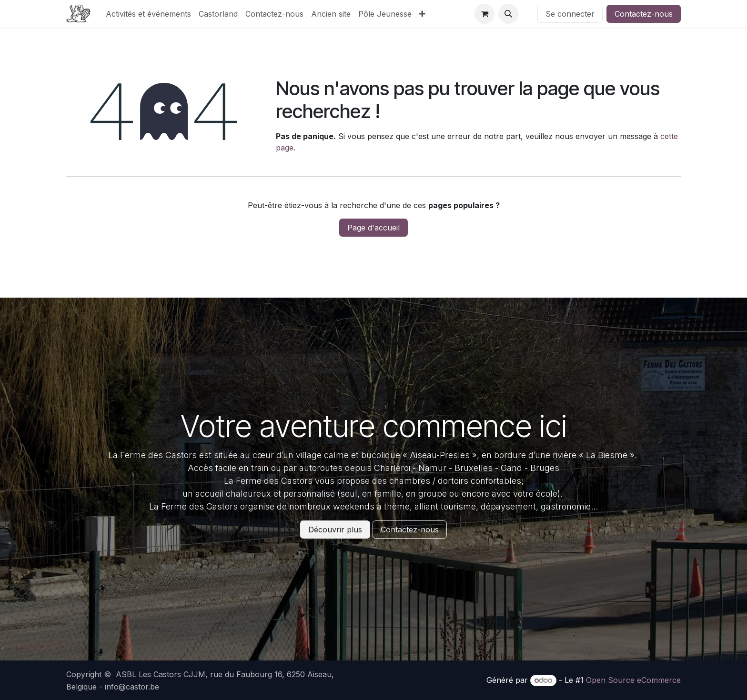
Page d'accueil (373, 228)
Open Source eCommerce (633, 680)
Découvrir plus (335, 530)
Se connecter (570, 14)
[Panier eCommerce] (485, 14)
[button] (508, 14)
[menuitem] (148, 14)
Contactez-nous (644, 14)
